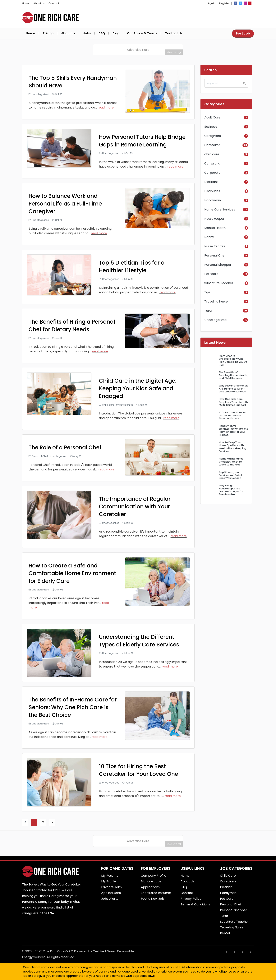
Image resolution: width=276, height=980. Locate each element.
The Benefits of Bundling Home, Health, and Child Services (233, 375)
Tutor (208, 311)
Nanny (209, 237)
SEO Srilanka (156, 977)
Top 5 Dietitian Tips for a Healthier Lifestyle (132, 267)
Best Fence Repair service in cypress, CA (165, 977)
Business (211, 127)
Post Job (243, 33)
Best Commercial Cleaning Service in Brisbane (160, 977)
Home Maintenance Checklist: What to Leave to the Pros (231, 462)
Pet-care (211, 274)
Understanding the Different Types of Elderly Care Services (139, 641)
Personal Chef (40, 456)
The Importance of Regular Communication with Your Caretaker (135, 507)
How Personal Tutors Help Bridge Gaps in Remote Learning (142, 141)
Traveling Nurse (216, 301)
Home (26, 3)
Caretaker (212, 145)
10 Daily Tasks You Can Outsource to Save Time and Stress (233, 415)
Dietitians (211, 182)
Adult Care (212, 117)
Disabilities (212, 191)
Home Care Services (220, 209)
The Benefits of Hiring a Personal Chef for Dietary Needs (72, 326)
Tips (207, 292)
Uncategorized (40, 94)
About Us (39, 3)
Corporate (212, 173)
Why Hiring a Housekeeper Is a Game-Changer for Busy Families (231, 490)
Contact (54, 3)
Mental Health (215, 228)
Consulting (212, 163)
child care (108, 405)
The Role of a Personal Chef (65, 448)
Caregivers (213, 136)
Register (224, 3)
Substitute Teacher (219, 283)
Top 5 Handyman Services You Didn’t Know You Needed (231, 475)
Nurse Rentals (215, 246)
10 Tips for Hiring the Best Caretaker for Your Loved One (138, 770)
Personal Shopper (218, 265)
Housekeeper (214, 219)
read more (106, 107)
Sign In (211, 3)
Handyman (213, 200)
